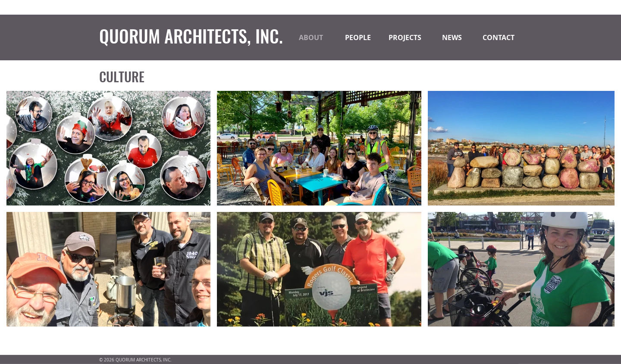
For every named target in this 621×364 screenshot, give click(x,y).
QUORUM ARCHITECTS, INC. (191, 36)
